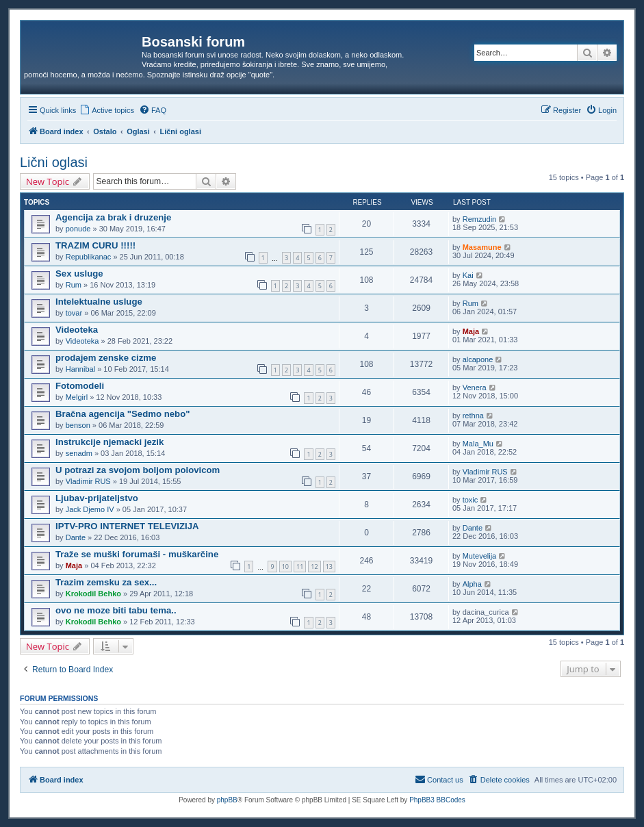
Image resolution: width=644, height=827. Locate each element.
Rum (74, 285)
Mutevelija (480, 556)
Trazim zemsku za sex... (106, 582)
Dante (76, 537)
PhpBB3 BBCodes (437, 800)
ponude (78, 229)
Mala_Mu (478, 444)
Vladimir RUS (88, 481)
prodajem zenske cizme (106, 358)
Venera (475, 387)
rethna (473, 416)
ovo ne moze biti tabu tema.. (116, 610)
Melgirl (77, 397)
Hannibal (80, 369)
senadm (79, 453)
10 (285, 567)
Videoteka (77, 330)
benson (78, 425)
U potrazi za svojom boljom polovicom (138, 470)
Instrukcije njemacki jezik (110, 442)
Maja (471, 331)
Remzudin (480, 219)
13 (329, 567)
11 (300, 567)
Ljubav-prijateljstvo (97, 498)
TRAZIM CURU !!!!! (95, 245)
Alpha (472, 584)
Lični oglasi (54, 162)
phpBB (227, 800)
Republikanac (89, 257)
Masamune (482, 247)
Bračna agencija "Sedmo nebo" (123, 414)
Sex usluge (79, 273)
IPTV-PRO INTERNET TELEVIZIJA (127, 526)
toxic (471, 500)
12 (314, 567)
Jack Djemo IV (90, 509)
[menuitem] (107, 110)
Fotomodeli (80, 386)
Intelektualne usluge (99, 302)
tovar (74, 313)
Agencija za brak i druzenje (113, 217)
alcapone (478, 359)
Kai (468, 275)
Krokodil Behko (93, 594)
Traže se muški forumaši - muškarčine (137, 554)
